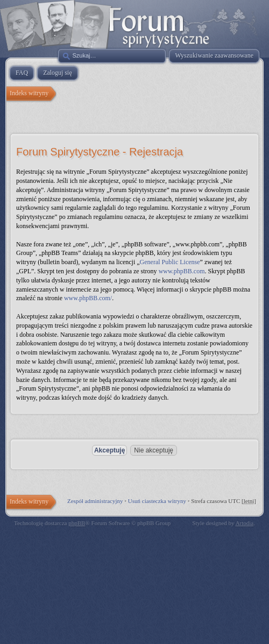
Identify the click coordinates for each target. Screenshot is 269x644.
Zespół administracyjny (95, 501)
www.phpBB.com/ (88, 298)
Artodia (245, 523)
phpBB (77, 523)
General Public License (170, 262)
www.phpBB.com (182, 271)
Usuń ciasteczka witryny (157, 501)
